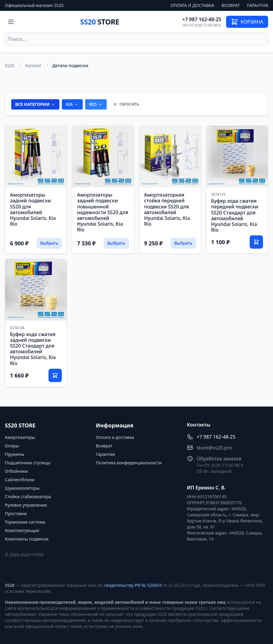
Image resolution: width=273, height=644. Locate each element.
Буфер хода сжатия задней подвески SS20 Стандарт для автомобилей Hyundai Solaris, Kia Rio (33, 349)
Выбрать (49, 243)
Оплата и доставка (193, 5)
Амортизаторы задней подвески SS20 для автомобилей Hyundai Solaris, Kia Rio (33, 209)
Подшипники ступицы (28, 463)
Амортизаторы (20, 437)
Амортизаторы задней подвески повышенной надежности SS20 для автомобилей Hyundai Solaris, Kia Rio (103, 212)
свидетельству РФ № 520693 (133, 585)
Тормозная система (25, 522)
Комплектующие (22, 530)
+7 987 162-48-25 (202, 19)
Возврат (231, 5)
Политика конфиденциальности (129, 463)
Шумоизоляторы (22, 488)
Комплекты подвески (27, 539)
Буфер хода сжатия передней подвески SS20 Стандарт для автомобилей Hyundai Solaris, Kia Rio (235, 215)
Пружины (15, 454)
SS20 (100, 22)
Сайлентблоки (20, 480)
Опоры (12, 446)
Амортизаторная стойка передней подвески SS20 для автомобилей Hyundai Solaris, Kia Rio (167, 209)
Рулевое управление (26, 505)
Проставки (16, 513)
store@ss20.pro (214, 448)
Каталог (33, 65)
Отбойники (16, 471)
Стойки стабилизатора (28, 497)
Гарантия (258, 5)
